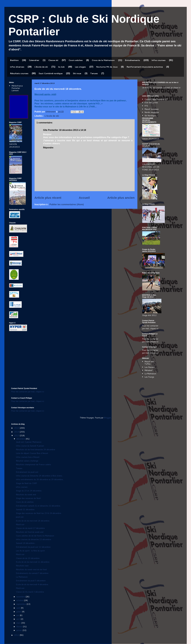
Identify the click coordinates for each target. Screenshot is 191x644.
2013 (17, 436)
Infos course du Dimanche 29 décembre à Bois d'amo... (40, 476)
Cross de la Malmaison (103, 60)
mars (19, 623)
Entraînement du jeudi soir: (27, 472)
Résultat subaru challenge (27, 461)
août (19, 608)
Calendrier (34, 60)
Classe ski (53, 60)
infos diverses (17, 67)
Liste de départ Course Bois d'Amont (32, 453)
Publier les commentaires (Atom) (67, 204)
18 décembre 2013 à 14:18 (73, 130)
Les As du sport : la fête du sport (30, 551)
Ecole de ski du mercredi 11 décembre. (33, 562)
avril (19, 619)
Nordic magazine (152, 112)
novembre (21, 597)
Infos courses (159, 60)
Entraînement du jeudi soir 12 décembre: (33, 547)
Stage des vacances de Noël (28, 498)
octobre (20, 600)
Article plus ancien (121, 198)
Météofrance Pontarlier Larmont (17, 88)
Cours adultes (76, 60)
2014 (17, 432)
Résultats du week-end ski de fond (31, 569)
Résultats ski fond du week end (30, 532)
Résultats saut (22, 566)
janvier (19, 630)
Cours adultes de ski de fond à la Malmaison (35, 536)
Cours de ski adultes (25, 502)
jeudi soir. (20, 517)
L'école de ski (41, 67)
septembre (21, 604)
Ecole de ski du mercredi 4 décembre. (32, 584)
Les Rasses (149, 367)
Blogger (107, 418)
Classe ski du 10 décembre (28, 558)
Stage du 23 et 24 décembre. (29, 491)
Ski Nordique (150, 116)
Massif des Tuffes (149, 363)
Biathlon (14, 60)
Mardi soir (20, 524)
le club (61, 67)
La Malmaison (150, 374)
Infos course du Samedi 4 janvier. (30, 446)
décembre (21, 439)
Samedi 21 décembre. (25, 509)
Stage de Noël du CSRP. (27, 483)
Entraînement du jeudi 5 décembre (31, 581)
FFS (146, 106)
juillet (19, 612)
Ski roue (77, 73)
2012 (17, 635)
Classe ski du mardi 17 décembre (30, 528)
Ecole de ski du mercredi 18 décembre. (33, 521)
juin (18, 615)
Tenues (94, 73)
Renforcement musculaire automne (145, 67)
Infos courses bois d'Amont (28, 457)
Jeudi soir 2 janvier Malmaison (29, 442)
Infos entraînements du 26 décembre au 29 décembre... (40, 479)
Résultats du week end (26, 495)
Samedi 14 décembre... (26, 543)
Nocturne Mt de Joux (107, 67)
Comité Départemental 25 (156, 99)
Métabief (148, 370)
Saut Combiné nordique (51, 73)
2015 (17, 428)
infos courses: (22, 487)
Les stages (80, 67)
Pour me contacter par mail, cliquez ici (150, 327)
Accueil (84, 198)
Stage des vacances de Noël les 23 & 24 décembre (39, 513)
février (20, 627)
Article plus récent (48, 198)
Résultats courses (19, 73)
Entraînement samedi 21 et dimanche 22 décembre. (38, 506)
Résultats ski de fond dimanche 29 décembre (36, 450)
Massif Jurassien (152, 109)
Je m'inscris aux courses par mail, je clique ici (161, 88)
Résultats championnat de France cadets (33, 464)
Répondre (48, 148)
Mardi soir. (20, 588)
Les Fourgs (149, 377)
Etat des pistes (151, 103)
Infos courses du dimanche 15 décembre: (34, 539)
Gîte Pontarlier (51, 130)
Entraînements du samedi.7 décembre (32, 573)
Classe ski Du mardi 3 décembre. (30, 592)
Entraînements (132, 60)
